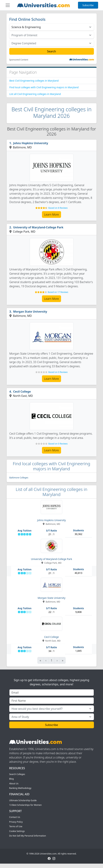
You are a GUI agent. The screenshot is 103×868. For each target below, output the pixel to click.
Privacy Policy (16, 822)
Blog (12, 779)
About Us (14, 784)
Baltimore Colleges (19, 478)
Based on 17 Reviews (58, 292)
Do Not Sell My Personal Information (28, 836)
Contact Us (15, 817)
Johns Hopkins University (31, 143)
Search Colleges (17, 774)
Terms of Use (16, 826)
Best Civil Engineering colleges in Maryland (34, 81)
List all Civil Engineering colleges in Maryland (35, 94)
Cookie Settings (17, 831)
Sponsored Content (19, 60)
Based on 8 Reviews (58, 208)
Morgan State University (30, 312)
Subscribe (88, 5)
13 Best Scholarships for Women (26, 805)
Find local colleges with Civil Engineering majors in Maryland (44, 87)
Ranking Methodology (20, 788)
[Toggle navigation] (8, 5)
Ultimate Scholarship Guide (23, 800)
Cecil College (22, 392)
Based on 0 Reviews (58, 372)
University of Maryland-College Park (38, 227)
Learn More (52, 214)
